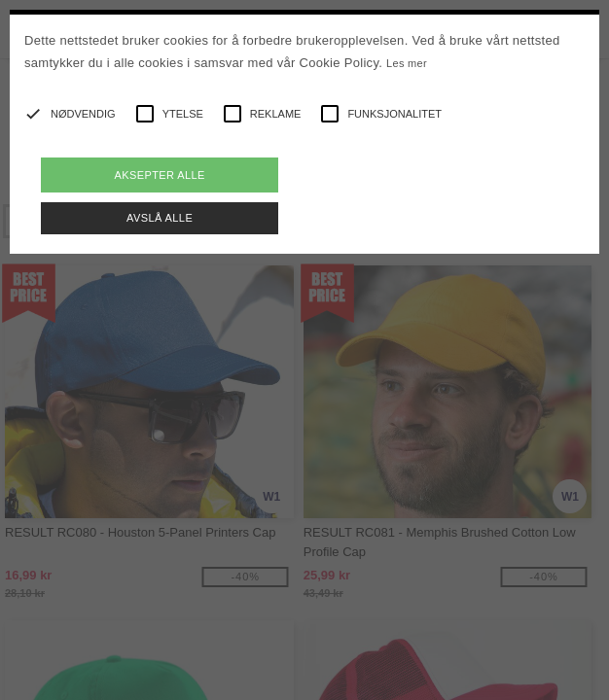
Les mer (407, 63)
